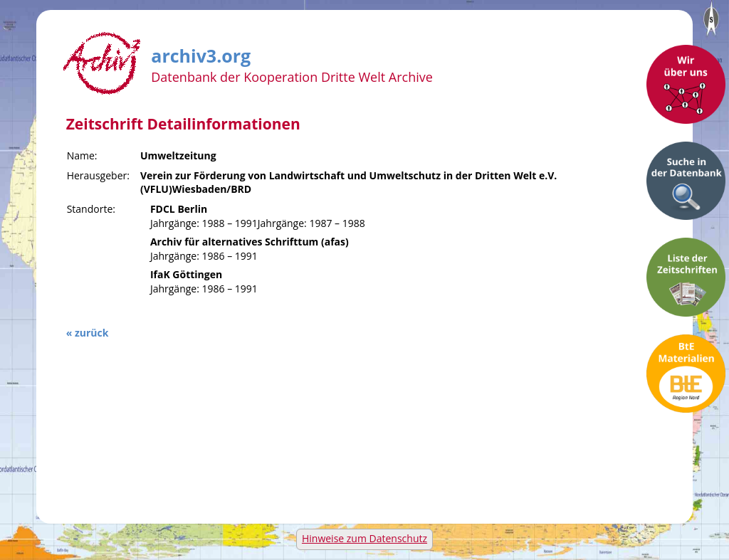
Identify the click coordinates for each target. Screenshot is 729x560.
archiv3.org (201, 53)
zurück (91, 333)
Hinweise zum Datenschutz (364, 538)
